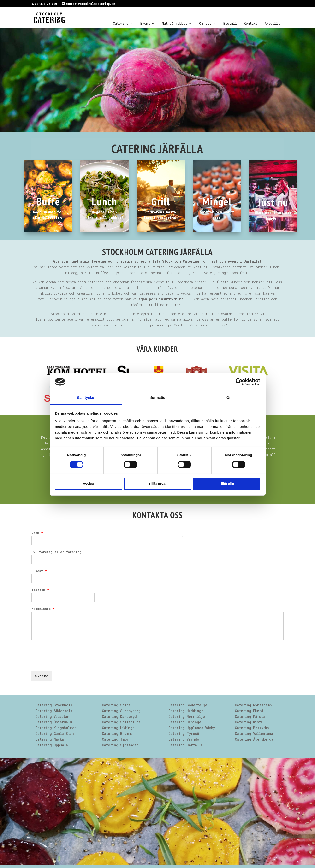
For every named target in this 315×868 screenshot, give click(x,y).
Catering (123, 24)
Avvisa (89, 484)
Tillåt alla (226, 484)
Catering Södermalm (54, 711)
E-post (39, 571)
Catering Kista (249, 722)
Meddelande (43, 609)
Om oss (208, 24)
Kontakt (251, 23)
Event (148, 24)
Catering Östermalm (54, 722)
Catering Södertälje (188, 705)
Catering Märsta (250, 717)
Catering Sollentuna (121, 722)
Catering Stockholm (54, 705)
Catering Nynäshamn (253, 705)
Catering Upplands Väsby (192, 728)
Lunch (104, 201)
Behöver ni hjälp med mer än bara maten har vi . (117, 299)
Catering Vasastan (52, 717)
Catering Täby (115, 739)
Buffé (48, 201)
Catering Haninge (185, 722)
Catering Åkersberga (254, 739)
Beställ (230, 23)
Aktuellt (272, 23)
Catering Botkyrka (252, 728)
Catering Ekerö (249, 711)
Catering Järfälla (186, 745)
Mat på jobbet (177, 24)
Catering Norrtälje (187, 717)
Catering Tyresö (184, 734)
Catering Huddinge (186, 711)
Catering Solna (116, 705)
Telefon (40, 590)
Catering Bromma (117, 734)
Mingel (217, 201)
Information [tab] (158, 398)
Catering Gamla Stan (55, 734)
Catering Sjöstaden (120, 745)
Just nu (273, 202)
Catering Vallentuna (254, 734)
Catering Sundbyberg (121, 711)
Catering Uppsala (52, 745)
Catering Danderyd (119, 717)
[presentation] (68, 663)
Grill (161, 201)
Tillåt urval (157, 484)
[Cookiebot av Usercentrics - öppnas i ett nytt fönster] (239, 382)
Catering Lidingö (118, 728)
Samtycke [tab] (86, 398)
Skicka (42, 676)
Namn (37, 533)
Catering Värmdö (184, 739)
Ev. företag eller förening (56, 552)
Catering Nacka (50, 739)
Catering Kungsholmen (56, 728)
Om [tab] (229, 398)
